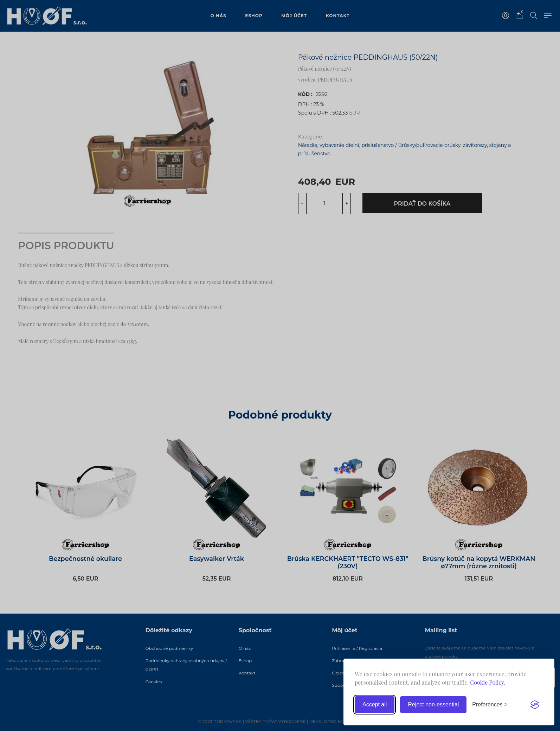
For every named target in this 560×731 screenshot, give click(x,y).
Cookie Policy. (488, 682)
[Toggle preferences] (490, 705)
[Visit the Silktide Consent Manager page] (535, 705)
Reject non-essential (433, 704)
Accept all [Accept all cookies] (375, 704)
